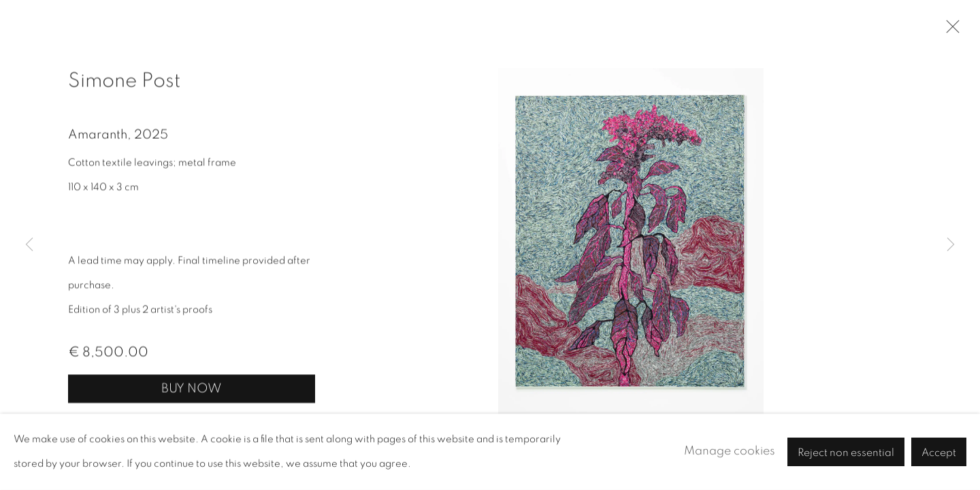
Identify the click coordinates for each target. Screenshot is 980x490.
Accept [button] (939, 453)
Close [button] (949, 31)
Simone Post (124, 82)
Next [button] (951, 245)
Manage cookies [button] (730, 451)
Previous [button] (29, 245)
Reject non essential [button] (846, 453)
